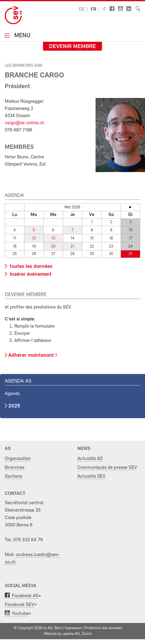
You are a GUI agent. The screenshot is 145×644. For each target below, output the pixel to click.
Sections (13, 476)
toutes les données (30, 267)
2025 (14, 406)
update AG (71, 634)
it (104, 10)
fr (94, 10)
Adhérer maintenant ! (33, 355)
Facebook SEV (19, 605)
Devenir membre (72, 47)
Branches (15, 468)
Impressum (73, 628)
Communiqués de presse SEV (107, 468)
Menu (21, 36)
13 (53, 238)
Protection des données (103, 628)
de (82, 10)
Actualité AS (90, 459)
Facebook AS (25, 596)
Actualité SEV (91, 476)
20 (53, 246)
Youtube (20, 614)
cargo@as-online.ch (24, 123)
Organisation (18, 459)
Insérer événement (30, 274)
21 (72, 246)
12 (34, 238)
